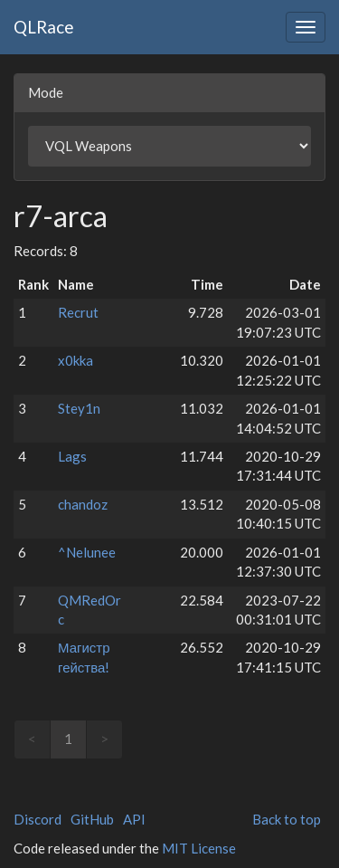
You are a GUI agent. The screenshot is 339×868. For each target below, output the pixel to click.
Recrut (78, 312)
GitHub (92, 819)
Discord (38, 819)
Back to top (287, 819)
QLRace (44, 27)
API (134, 819)
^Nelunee (87, 552)
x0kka (75, 360)
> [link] (104, 739)
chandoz (83, 504)
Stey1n (79, 408)
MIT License (199, 848)
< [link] (32, 739)
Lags (72, 456)
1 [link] (68, 739)
